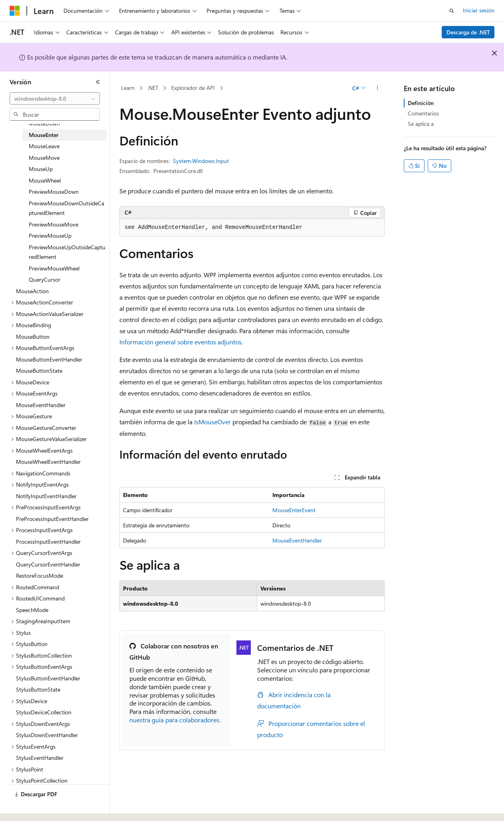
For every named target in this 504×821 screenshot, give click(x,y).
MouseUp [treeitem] (41, 169)
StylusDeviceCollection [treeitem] (44, 712)
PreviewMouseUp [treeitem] (50, 236)
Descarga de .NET (468, 32)
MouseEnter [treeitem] (44, 135)
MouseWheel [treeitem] (45, 180)
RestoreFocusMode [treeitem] (40, 575)
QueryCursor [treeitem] (45, 279)
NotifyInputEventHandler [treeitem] (46, 496)
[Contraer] (98, 82)
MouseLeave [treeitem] (44, 146)
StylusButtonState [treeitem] (38, 689)
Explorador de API (193, 88)
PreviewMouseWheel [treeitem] (54, 268)
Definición (421, 103)
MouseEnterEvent (294, 510)
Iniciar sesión (479, 10)
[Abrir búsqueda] (452, 11)
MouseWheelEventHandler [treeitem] (48, 462)
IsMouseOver (212, 422)
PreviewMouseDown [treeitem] (54, 192)
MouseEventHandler (297, 540)
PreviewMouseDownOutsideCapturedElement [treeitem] (66, 208)
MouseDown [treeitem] (44, 123)
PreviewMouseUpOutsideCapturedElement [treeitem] (67, 252)
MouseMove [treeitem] (44, 158)
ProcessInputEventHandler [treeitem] (48, 542)
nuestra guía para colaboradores (174, 720)
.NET (153, 88)
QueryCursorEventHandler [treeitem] (48, 564)
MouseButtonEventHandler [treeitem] (49, 359)
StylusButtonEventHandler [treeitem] (48, 678)
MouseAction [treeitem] (32, 291)
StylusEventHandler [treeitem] (40, 758)
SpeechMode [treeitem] (32, 610)
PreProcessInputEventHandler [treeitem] (52, 519)
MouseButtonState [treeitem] (39, 371)
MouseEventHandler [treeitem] (41, 405)
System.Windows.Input (201, 161)
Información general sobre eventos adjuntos (181, 342)
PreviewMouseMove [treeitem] (54, 224)
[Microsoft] (15, 11)
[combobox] (55, 99)
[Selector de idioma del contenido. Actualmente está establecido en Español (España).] (39, 808)
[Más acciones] (378, 88)
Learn (128, 88)
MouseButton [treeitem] (33, 337)
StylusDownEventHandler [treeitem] (47, 735)
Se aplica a (421, 124)
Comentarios (423, 113)
